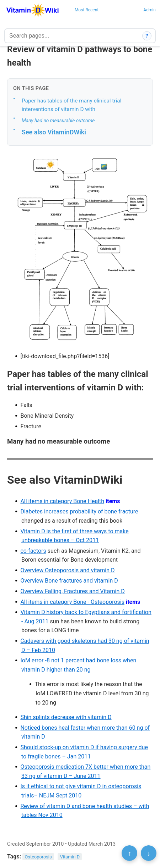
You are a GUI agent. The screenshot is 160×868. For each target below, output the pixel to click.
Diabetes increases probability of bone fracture (79, 511)
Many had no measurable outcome (58, 121)
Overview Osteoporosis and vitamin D (67, 570)
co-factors (33, 551)
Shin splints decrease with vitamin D (66, 717)
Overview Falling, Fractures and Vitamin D (72, 591)
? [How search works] (147, 36)
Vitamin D (70, 857)
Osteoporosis (38, 857)
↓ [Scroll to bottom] (149, 853)
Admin (150, 10)
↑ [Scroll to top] (129, 853)
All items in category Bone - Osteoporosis (72, 602)
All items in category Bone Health (62, 501)
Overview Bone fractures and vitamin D (69, 581)
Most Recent (87, 10)
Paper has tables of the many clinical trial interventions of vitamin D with (71, 105)
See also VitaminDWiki (54, 132)
